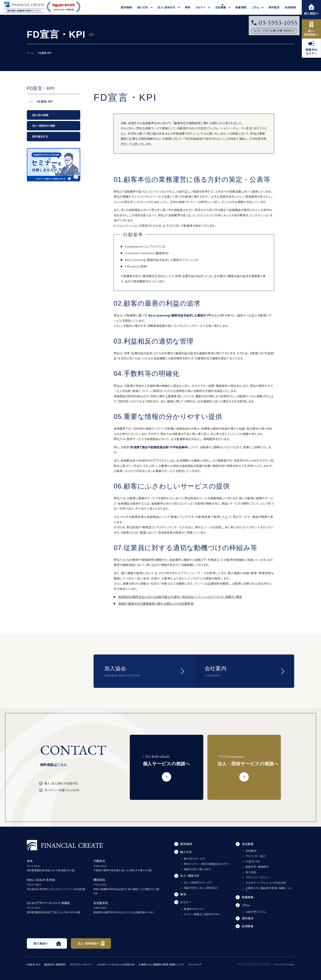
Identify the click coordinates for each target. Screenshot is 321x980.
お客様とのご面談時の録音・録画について (269, 889)
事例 (183, 894)
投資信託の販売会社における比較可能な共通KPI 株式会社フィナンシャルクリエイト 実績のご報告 (180, 597)
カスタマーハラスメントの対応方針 (266, 883)
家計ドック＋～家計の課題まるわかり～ (207, 864)
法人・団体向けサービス (198, 882)
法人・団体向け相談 (44, 126)
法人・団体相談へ (311, 29)
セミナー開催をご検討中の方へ (202, 914)
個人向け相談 (40, 115)
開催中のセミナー (311, 48)
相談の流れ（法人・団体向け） (201, 888)
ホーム (30, 53)
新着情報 (248, 897)
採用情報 (248, 926)
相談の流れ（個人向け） (198, 869)
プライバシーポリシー (258, 877)
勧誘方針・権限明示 (257, 867)
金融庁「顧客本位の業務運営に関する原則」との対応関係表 (156, 604)
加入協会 (251, 872)
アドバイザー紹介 (256, 856)
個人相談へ (311, 10)
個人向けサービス (194, 858)
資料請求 (248, 918)
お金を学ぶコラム (256, 912)
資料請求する (40, 136)
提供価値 (186, 844)
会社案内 (251, 851)
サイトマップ (195, 964)
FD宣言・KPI (45, 101)
